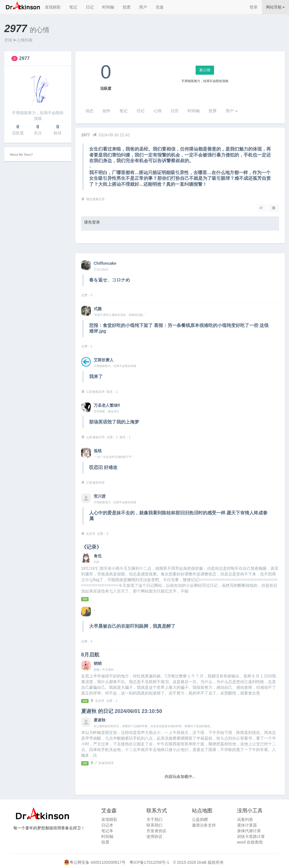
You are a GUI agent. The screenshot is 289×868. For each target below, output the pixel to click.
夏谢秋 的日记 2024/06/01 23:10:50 (122, 711)
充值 (160, 7)
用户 (143, 7)
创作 (106, 111)
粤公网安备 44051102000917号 (98, 862)
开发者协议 (156, 831)
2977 (24, 58)
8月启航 (90, 655)
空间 (8, 40)
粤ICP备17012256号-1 (149, 862)
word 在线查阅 (250, 842)
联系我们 (154, 825)
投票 (127, 7)
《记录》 (91, 547)
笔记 (73, 7)
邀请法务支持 (204, 825)
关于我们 (154, 819)
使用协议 (154, 836)
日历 (175, 111)
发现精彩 (53, 7)
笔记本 (107, 831)
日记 (90, 7)
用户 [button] (232, 111)
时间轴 (108, 7)
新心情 (205, 70)
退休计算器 (247, 825)
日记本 (107, 825)
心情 (158, 111)
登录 (254, 7)
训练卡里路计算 (251, 836)
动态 (89, 111)
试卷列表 (245, 819)
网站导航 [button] (275, 7)
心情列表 (25, 40)
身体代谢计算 (249, 831)
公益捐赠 (200, 819)
